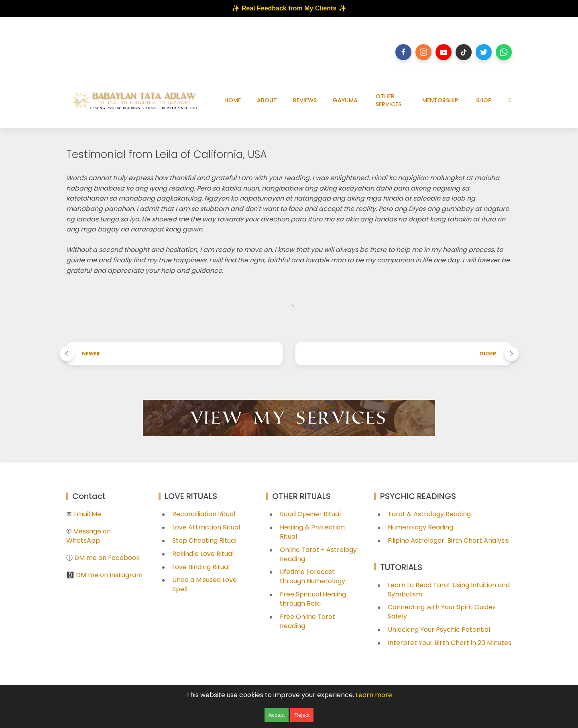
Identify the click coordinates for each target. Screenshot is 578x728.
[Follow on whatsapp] (504, 52)
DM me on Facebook (107, 558)
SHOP (484, 100)
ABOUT (267, 100)
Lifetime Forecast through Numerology (312, 576)
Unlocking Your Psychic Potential (439, 630)
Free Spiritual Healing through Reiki (313, 599)
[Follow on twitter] (484, 52)
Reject (302, 715)
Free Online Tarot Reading (307, 621)
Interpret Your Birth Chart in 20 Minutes (450, 643)
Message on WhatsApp (89, 536)
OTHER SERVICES (391, 100)
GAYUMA (345, 100)
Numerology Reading (420, 527)
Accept (277, 715)
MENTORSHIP (440, 100)
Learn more (374, 695)
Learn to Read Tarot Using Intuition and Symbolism (449, 590)
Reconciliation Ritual (204, 514)
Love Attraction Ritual (206, 527)
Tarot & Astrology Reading (429, 514)
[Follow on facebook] (403, 52)
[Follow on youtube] (444, 52)
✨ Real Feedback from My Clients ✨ (289, 8)
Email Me (87, 514)
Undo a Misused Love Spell (205, 584)
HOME (233, 100)
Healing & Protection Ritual (312, 532)
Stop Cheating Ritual (204, 540)
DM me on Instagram (109, 575)
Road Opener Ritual (310, 514)
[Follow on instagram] (423, 52)
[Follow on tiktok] (464, 52)
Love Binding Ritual (201, 567)
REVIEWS (305, 100)
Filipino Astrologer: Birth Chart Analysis (448, 540)
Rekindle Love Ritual (203, 554)
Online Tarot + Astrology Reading (318, 554)
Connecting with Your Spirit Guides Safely (442, 612)
